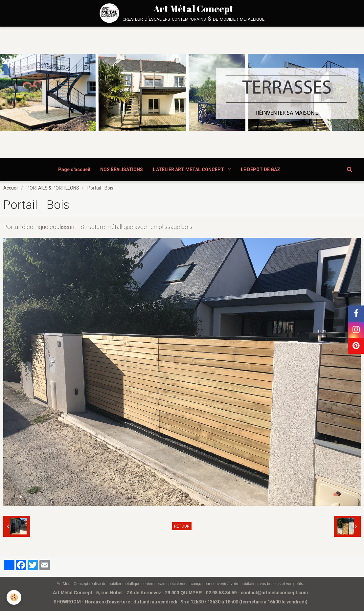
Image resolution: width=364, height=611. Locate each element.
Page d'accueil (74, 170)
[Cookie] (14, 597)
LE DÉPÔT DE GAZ (261, 170)
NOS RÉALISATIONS (122, 170)
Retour (182, 526)
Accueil (11, 188)
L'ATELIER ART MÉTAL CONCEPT (189, 170)
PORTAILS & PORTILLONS (53, 188)
